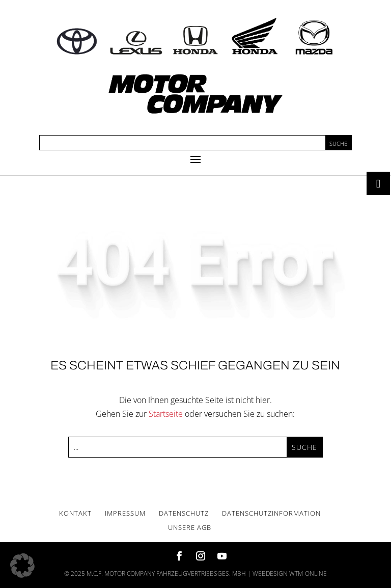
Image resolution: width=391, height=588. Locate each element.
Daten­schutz (184, 513)
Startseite (166, 414)
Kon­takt (75, 513)
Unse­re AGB (190, 527)
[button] (22, 566)
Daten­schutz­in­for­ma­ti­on (271, 513)
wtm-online (308, 573)
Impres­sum (125, 513)
